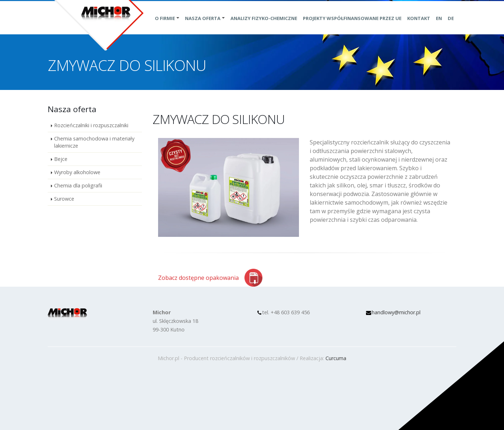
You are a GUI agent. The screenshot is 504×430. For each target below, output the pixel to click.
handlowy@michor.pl (396, 312)
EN (439, 26)
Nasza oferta (203, 26)
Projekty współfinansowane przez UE (352, 26)
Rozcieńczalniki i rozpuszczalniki (91, 125)
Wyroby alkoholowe (77, 172)
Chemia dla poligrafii (78, 185)
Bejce (61, 159)
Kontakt (419, 26)
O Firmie (165, 26)
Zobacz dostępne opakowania (198, 278)
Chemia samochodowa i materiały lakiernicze (94, 142)
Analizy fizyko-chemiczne (264, 26)
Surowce (64, 199)
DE (451, 26)
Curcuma (336, 358)
